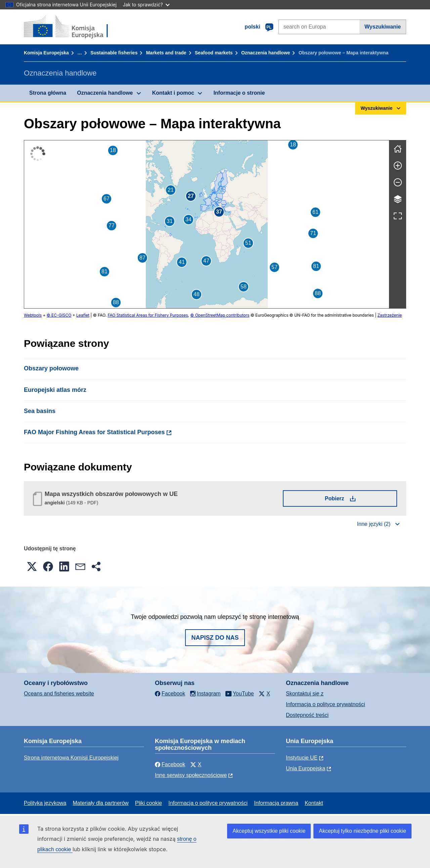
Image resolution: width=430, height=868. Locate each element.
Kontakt (314, 803)
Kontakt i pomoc (173, 93)
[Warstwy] (398, 199)
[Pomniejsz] (398, 182)
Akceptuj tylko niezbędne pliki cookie (362, 831)
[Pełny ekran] (398, 216)
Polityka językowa (45, 803)
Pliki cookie (148, 803)
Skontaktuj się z (305, 694)
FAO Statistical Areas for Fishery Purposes (148, 315)
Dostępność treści (307, 715)
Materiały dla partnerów (101, 803)
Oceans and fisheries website (59, 694)
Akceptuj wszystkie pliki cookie (269, 831)
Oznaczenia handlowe (266, 53)
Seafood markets (214, 53)
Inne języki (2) (374, 524)
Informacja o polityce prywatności (326, 704)
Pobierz (353, 498)
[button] (216, 201)
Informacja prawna (276, 803)
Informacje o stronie (239, 93)
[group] (207, 224)
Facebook (170, 764)
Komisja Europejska (46, 53)
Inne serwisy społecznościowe (191, 775)
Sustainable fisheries (114, 53)
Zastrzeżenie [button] (390, 315)
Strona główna (48, 93)
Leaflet (83, 315)
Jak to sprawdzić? (146, 5)
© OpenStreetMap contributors (220, 315)
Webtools (33, 315)
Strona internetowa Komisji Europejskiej (71, 758)
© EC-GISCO (59, 315)
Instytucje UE (302, 758)
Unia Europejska (306, 768)
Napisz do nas (215, 638)
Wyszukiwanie (383, 27)
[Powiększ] (398, 166)
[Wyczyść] (398, 149)
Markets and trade (166, 53)
